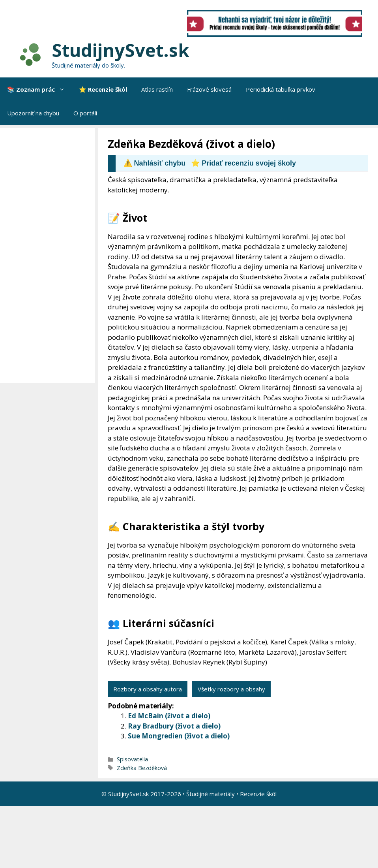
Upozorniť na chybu (33, 113)
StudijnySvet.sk (121, 50)
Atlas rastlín (157, 89)
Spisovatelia (132, 759)
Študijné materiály (211, 794)
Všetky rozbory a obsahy (231, 689)
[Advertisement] (49, 256)
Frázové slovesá (209, 89)
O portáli (85, 113)
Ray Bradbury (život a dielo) (174, 726)
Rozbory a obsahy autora (148, 689)
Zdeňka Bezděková (142, 768)
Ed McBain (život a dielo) (169, 716)
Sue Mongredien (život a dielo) (179, 736)
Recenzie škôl (258, 794)
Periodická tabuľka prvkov (281, 89)
